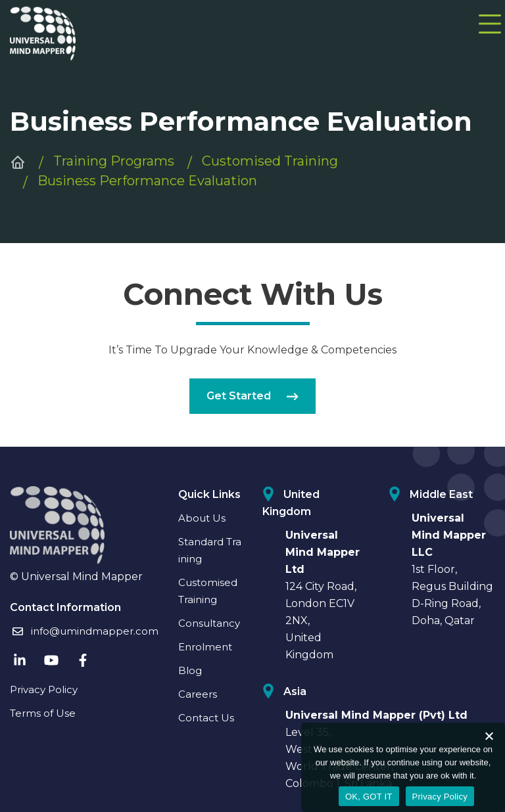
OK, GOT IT (369, 797)
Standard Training (210, 550)
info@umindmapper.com (84, 631)
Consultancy (209, 623)
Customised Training (270, 161)
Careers (198, 694)
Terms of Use (43, 713)
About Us (202, 518)
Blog (190, 670)
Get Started (252, 396)
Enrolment (205, 647)
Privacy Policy (44, 689)
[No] (489, 736)
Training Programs (114, 161)
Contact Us (206, 718)
